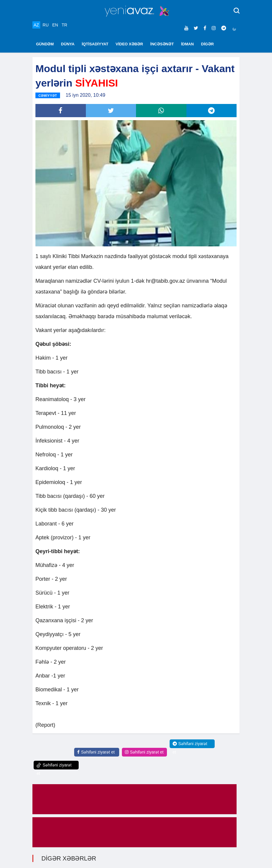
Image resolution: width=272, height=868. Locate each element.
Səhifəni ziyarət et (96, 752)
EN (55, 25)
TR (64, 25)
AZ (36, 25)
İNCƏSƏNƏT (162, 44)
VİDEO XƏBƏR (129, 44)
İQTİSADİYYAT (95, 44)
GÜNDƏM (45, 44)
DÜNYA (68, 44)
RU (46, 25)
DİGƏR (208, 44)
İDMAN (187, 44)
